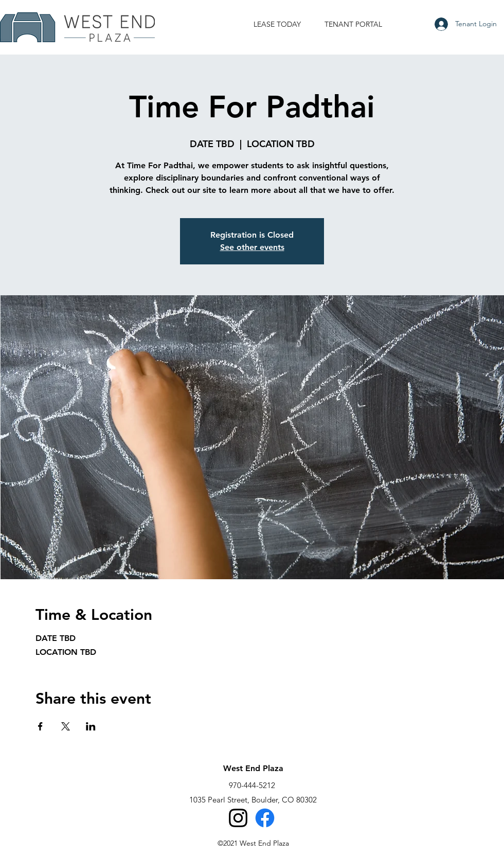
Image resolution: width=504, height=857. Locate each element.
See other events (252, 247)
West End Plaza (253, 768)
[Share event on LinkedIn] (91, 726)
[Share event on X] (66, 726)
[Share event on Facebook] (40, 726)
